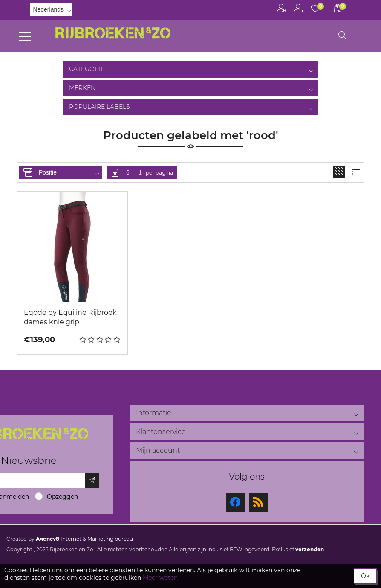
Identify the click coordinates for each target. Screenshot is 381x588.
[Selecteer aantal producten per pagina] (135, 172)
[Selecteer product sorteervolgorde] (70, 172)
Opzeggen (62, 497)
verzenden (310, 549)
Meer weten (160, 578)
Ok (365, 576)
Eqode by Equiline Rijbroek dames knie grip (70, 317)
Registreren (281, 8)
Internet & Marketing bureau (84, 539)
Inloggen (298, 8)
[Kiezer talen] (51, 9)
